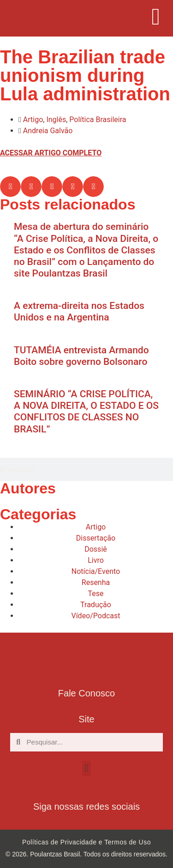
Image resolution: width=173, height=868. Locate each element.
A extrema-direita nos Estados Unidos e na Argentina (79, 311)
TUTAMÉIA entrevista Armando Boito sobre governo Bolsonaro (81, 356)
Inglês (56, 120)
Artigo (33, 120)
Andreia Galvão (48, 131)
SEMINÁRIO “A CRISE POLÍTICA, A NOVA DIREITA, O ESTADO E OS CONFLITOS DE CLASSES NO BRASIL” (86, 412)
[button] (10, 187)
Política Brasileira (98, 120)
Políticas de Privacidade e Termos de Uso (86, 842)
